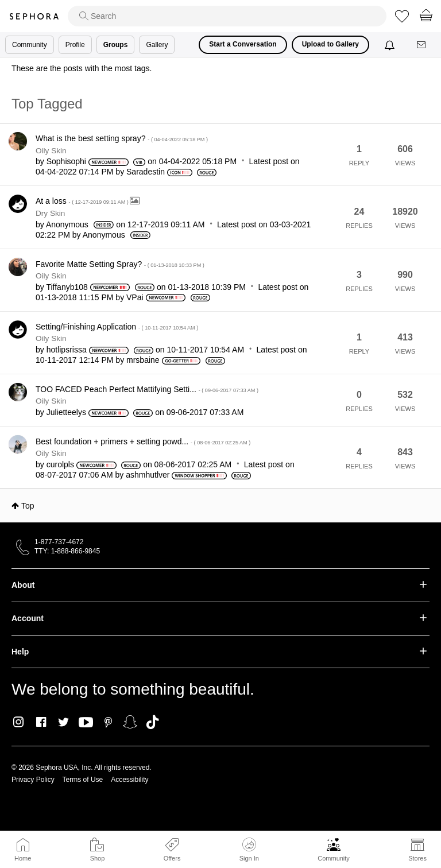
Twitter (63, 722)
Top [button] (28, 506)
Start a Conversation (243, 44)
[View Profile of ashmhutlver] (148, 475)
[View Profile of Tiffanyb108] (67, 287)
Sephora (34, 16)
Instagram (19, 722)
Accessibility (129, 780)
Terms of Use (83, 780)
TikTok (152, 722)
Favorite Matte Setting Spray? (120, 264)
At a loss (83, 201)
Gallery (157, 45)
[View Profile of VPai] (135, 297)
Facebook (41, 722)
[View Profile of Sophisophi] (66, 161)
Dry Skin (50, 213)
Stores (417, 858)
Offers (172, 858)
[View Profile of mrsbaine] (143, 360)
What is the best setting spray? (122, 138)
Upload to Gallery (330, 44)
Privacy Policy (33, 780)
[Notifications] (391, 45)
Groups (116, 45)
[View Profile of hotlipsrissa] (67, 350)
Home (23, 858)
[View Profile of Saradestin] (146, 172)
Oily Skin (51, 151)
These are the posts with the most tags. (82, 68)
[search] (227, 16)
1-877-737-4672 (59, 542)
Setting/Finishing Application (117, 327)
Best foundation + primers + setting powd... (143, 441)
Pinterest (108, 722)
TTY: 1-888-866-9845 (67, 551)
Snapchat (130, 722)
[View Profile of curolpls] (60, 464)
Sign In (249, 850)
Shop (98, 858)
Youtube (86, 723)
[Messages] (422, 45)
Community (334, 858)
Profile (75, 45)
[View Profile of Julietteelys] (66, 412)
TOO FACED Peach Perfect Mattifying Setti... (147, 389)
